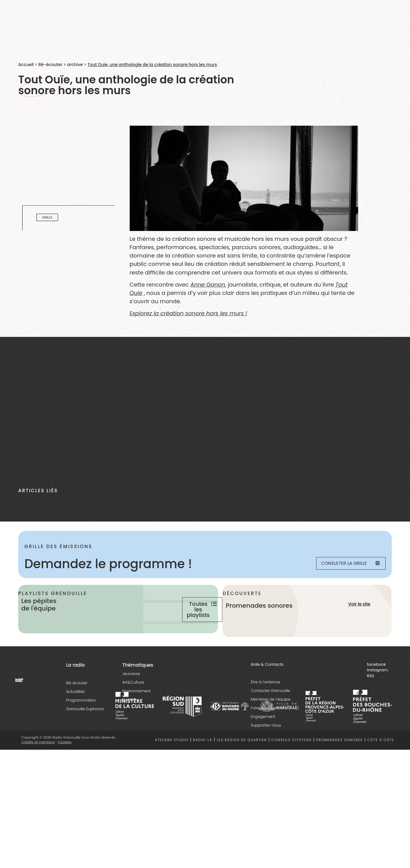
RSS (370, 700)
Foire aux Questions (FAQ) (275, 732)
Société (129, 723)
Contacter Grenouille (270, 715)
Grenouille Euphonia (85, 733)
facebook (376, 688)
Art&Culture (133, 706)
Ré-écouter (50, 65)
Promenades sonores (339, 764)
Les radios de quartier (242, 764)
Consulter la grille (346, 564)
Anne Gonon (208, 285)
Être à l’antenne (265, 706)
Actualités (75, 715)
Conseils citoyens (291, 764)
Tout (341, 285)
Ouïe (136, 293)
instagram (377, 694)
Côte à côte (381, 764)
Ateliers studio (172, 764)
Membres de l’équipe (270, 723)
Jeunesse (131, 697)
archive (75, 65)
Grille (47, 217)
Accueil (26, 65)
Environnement (136, 715)
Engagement (263, 741)
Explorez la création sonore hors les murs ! (188, 313)
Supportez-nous (266, 749)
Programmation (81, 724)
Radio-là (203, 764)
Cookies (65, 766)
